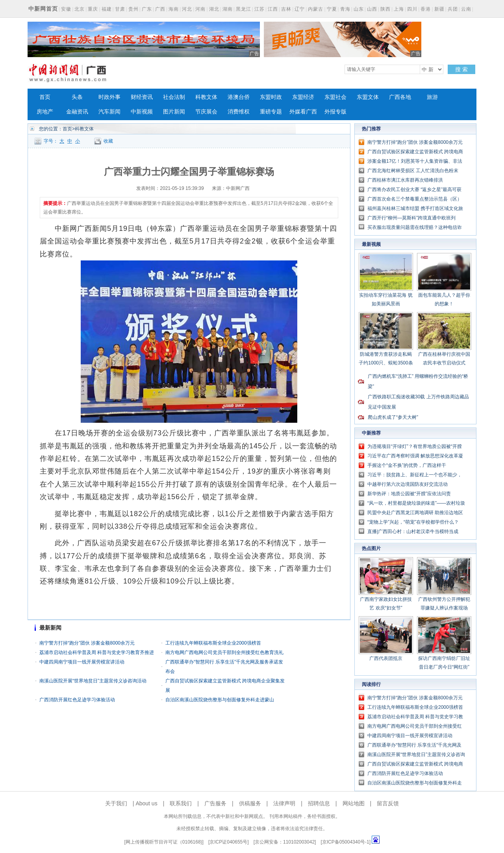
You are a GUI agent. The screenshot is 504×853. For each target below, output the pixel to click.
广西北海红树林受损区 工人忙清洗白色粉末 (413, 171)
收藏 (108, 141)
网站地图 (354, 803)
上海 (399, 9)
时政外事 (109, 97)
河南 (200, 9)
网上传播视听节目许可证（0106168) (164, 842)
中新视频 (142, 112)
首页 (45, 97)
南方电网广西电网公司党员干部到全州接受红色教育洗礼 (224, 652)
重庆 (93, 9)
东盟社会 (335, 97)
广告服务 (215, 803)
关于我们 (116, 803)
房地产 (45, 112)
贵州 (133, 9)
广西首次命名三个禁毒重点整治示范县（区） (415, 199)
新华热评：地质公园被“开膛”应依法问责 (409, 494)
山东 (359, 9)
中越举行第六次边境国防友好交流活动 (408, 484)
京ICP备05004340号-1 (346, 842)
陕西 (385, 9)
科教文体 (206, 97)
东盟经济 (303, 97)
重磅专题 (271, 112)
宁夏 (332, 9)
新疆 (439, 9)
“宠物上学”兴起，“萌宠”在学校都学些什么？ (413, 522)
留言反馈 (388, 803)
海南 (174, 9)
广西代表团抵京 (386, 658)
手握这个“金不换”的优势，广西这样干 (407, 465)
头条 (77, 97)
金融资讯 (77, 112)
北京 (80, 9)
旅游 (432, 97)
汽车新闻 (109, 112)
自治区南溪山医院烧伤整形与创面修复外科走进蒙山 (220, 700)
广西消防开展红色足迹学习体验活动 (77, 700)
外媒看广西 (303, 112)
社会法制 (174, 97)
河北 (187, 9)
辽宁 (300, 9)
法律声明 (284, 803)
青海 (345, 9)
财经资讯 (142, 97)
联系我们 (181, 803)
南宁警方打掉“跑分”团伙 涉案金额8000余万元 (87, 643)
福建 (107, 9)
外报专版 (335, 112)
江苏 (259, 9)
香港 (426, 9)
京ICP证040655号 (228, 842)
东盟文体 (368, 97)
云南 (466, 9)
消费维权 (239, 112)
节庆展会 (206, 112)
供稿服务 (250, 803)
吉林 (286, 9)
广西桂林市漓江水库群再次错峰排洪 (405, 180)
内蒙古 (316, 9)
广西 (160, 9)
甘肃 (120, 9)
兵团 (453, 9)
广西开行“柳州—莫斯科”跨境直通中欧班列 (411, 218)
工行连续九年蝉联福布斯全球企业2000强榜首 (213, 643)
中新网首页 (43, 9)
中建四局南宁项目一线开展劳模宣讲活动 (82, 662)
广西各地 (400, 97)
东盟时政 (271, 97)
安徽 (66, 9)
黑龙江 (244, 9)
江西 (273, 9)
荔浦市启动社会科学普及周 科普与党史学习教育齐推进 (97, 652)
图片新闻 (174, 112)
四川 (412, 9)
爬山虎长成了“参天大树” (393, 417)
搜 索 (461, 69)
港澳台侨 (239, 97)
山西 (372, 9)
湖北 (214, 9)
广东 (147, 9)
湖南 (228, 9)
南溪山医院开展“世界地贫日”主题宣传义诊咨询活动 (93, 681)
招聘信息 (319, 803)
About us (146, 803)
